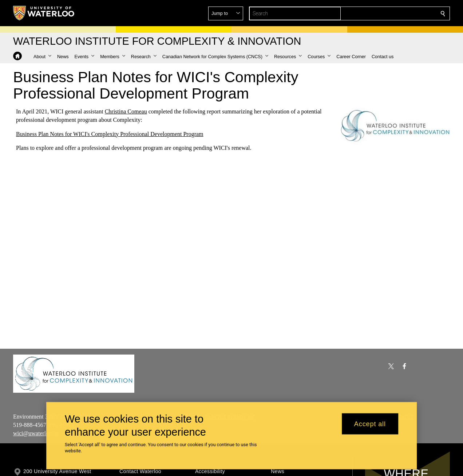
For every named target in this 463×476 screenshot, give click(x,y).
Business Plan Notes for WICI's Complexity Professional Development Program (110, 134)
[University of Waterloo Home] (44, 13)
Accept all (370, 424)
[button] (390, 13)
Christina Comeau (126, 111)
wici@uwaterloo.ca (36, 433)
